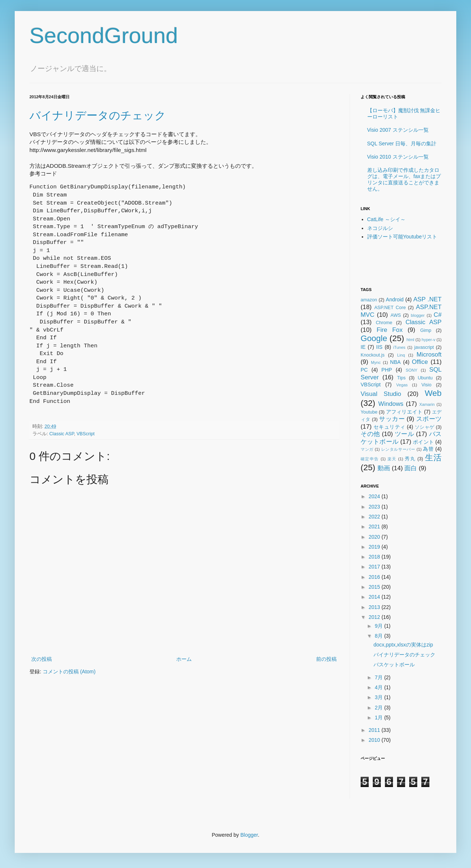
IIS (379, 347)
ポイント (423, 442)
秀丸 (410, 459)
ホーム (184, 659)
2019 (375, 547)
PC (364, 370)
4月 (379, 687)
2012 (375, 617)
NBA (395, 362)
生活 (433, 458)
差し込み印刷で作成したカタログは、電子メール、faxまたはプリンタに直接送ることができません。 (404, 179)
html (410, 340)
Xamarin (427, 404)
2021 (375, 527)
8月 (379, 636)
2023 (375, 507)
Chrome (384, 323)
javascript (424, 347)
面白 (411, 468)
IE (363, 347)
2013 (375, 607)
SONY (412, 370)
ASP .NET (427, 299)
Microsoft (429, 355)
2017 (375, 567)
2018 (375, 557)
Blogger (249, 835)
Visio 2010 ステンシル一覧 (398, 157)
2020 (375, 537)
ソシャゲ (425, 427)
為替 (428, 449)
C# (438, 315)
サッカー (392, 419)
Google (374, 338)
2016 (375, 577)
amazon (369, 300)
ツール (405, 434)
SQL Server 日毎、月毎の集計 (402, 144)
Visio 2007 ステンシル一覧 (398, 130)
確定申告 (370, 459)
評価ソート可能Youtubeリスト (402, 237)
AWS (396, 315)
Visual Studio (381, 394)
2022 (375, 517)
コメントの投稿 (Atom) (69, 672)
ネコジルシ (380, 228)
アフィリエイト (404, 412)
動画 (384, 468)
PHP (387, 370)
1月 (379, 718)
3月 (379, 697)
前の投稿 (326, 659)
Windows (391, 404)
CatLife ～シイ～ (386, 219)
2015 (375, 587)
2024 (375, 496)
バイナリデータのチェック (98, 115)
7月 (379, 677)
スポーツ (429, 419)
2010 (375, 740)
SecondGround (104, 36)
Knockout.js (373, 355)
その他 (370, 434)
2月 (379, 708)
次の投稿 (42, 659)
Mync (376, 362)
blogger (418, 315)
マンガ (367, 449)
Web (433, 393)
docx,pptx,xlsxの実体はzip (403, 645)
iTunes (399, 347)
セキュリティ (389, 427)
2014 (375, 597)
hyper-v (428, 340)
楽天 (392, 459)
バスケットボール (394, 665)
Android (395, 300)
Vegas (402, 385)
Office (420, 362)
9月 (379, 626)
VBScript (86, 434)
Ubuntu (425, 378)
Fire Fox (390, 330)
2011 (375, 730)
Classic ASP (62, 434)
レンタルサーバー (398, 449)
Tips (401, 378)
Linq (401, 355)
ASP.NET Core (390, 308)
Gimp (426, 330)
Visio (426, 385)
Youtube (369, 412)
